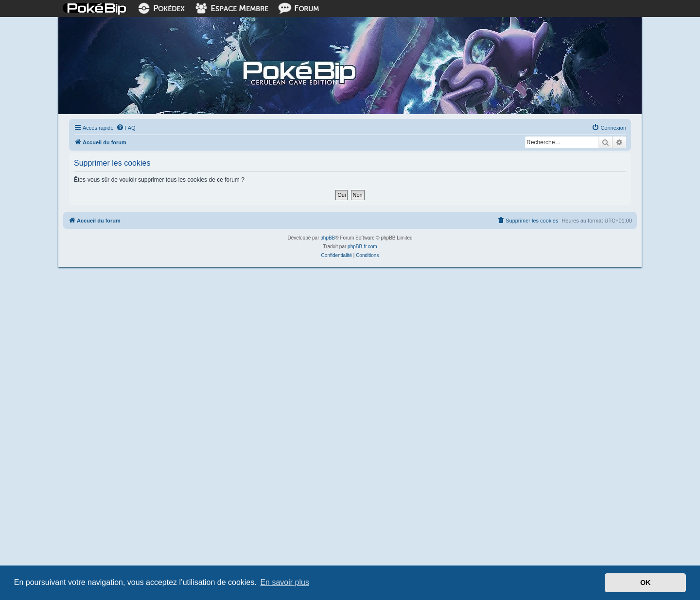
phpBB (328, 238)
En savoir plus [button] (285, 582)
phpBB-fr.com (362, 247)
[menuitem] (126, 128)
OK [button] (646, 583)
